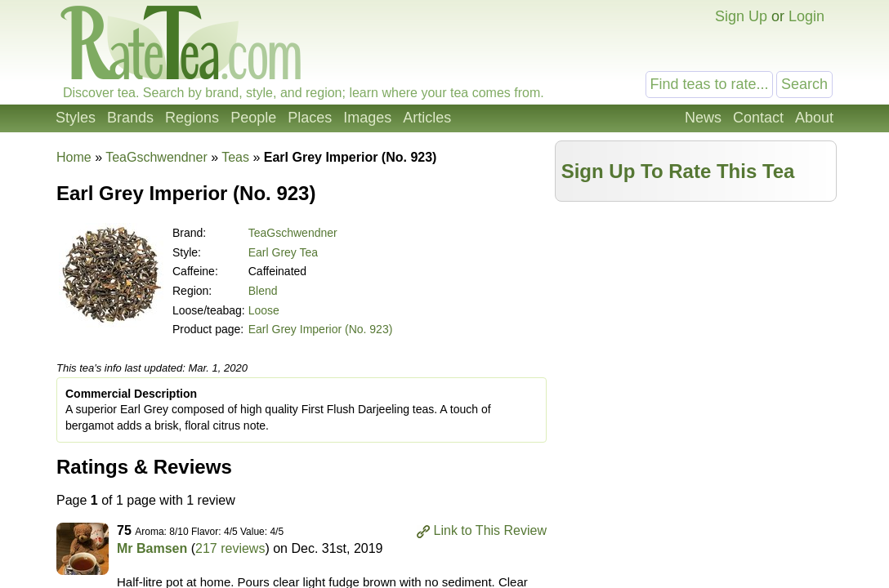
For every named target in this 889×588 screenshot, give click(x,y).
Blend (263, 291)
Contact (758, 118)
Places (310, 118)
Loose (264, 310)
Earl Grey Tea (283, 252)
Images (367, 118)
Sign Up (741, 16)
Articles (427, 118)
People (253, 118)
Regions (192, 118)
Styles (76, 118)
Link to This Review (490, 530)
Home (74, 157)
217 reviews (230, 548)
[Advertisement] (696, 324)
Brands (130, 118)
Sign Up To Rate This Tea (678, 171)
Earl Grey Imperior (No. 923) (321, 329)
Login (806, 16)
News (703, 118)
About (814, 118)
